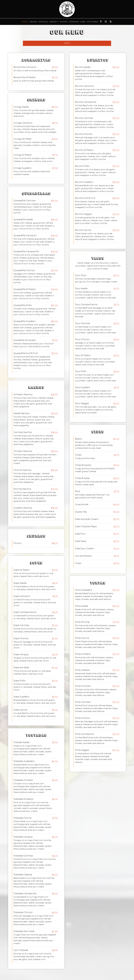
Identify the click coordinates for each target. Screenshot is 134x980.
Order (54, 22)
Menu (25, 22)
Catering (74, 22)
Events (64, 22)
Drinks (33, 22)
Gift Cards (92, 22)
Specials (43, 22)
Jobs (83, 22)
